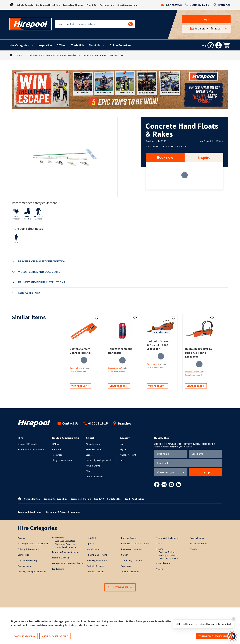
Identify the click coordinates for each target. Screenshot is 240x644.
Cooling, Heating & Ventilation (32, 572)
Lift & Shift (92, 538)
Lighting (91, 544)
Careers (90, 455)
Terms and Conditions (29, 512)
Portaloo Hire (107, 5)
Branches (222, 5)
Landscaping (58, 569)
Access (21, 538)
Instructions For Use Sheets (31, 449)
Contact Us (171, 5)
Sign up (124, 449)
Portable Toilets (129, 538)
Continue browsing (24, 636)
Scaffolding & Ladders (132, 560)
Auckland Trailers (167, 552)
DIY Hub (62, 45)
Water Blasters (163, 563)
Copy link (207, 141)
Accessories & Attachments (77, 55)
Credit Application (127, 5)
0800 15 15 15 (197, 5)
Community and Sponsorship (100, 460)
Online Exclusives (120, 45)
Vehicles (194, 549)
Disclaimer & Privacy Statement (63, 512)
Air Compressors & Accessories (33, 544)
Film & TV (91, 5)
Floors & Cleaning (61, 558)
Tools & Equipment (130, 572)
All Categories (120, 588)
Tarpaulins (126, 566)
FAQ (88, 471)
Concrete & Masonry (51, 55)
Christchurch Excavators (67, 547)
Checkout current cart (55, 636)
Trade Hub (78, 45)
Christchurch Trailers (169, 558)
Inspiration (45, 45)
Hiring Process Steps (62, 460)
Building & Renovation (28, 549)
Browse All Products (27, 444)
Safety (124, 555)
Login (123, 444)
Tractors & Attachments (167, 538)
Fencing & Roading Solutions (66, 552)
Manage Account (128, 455)
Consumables (24, 566)
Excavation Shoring (73, 5)
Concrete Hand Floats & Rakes (109, 55)
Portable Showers (95, 572)
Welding (160, 569)
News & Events (93, 466)
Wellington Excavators (66, 544)
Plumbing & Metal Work (98, 560)
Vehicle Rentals (25, 5)
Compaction (24, 555)
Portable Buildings (96, 566)
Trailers (159, 549)
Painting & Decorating (97, 555)
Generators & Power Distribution (68, 563)
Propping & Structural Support (136, 544)
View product (80, 386)
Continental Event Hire (48, 5)
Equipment (33, 55)
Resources (57, 455)
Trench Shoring (197, 538)
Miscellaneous (94, 549)
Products (20, 55)
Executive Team (93, 449)
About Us (94, 45)
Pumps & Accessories (132, 549)
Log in (206, 19)
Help (122, 460)
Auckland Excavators (65, 541)
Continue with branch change (215, 636)
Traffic (159, 544)
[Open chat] (232, 636)
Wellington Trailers (168, 555)
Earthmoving (58, 538)
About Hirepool (93, 444)
